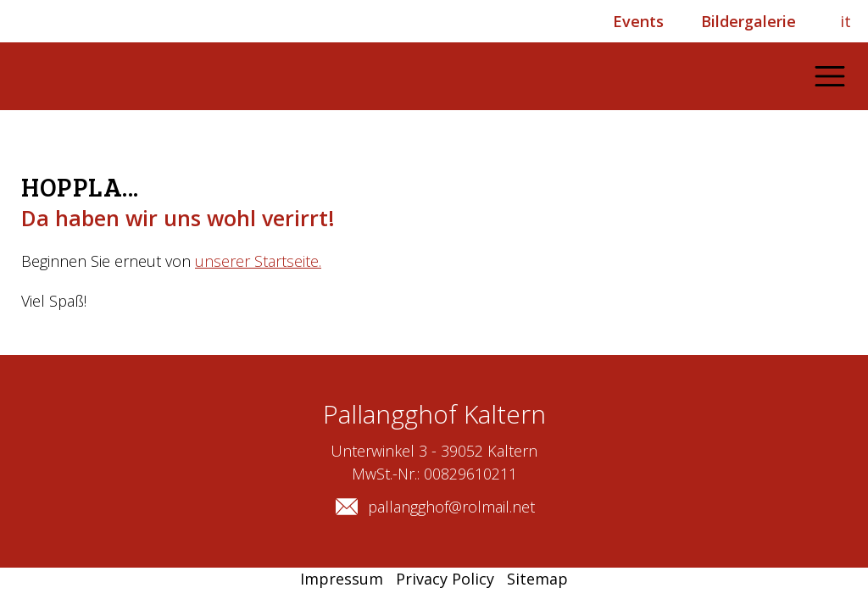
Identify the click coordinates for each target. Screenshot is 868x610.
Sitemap (537, 579)
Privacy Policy (445, 579)
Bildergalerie (748, 21)
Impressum (342, 579)
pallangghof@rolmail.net (434, 507)
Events (638, 21)
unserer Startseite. (258, 261)
